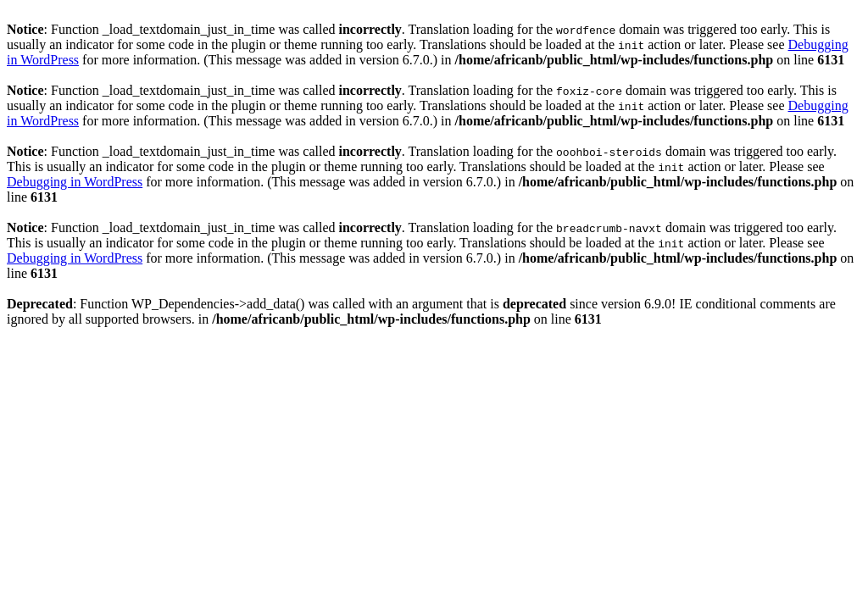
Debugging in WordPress (75, 182)
